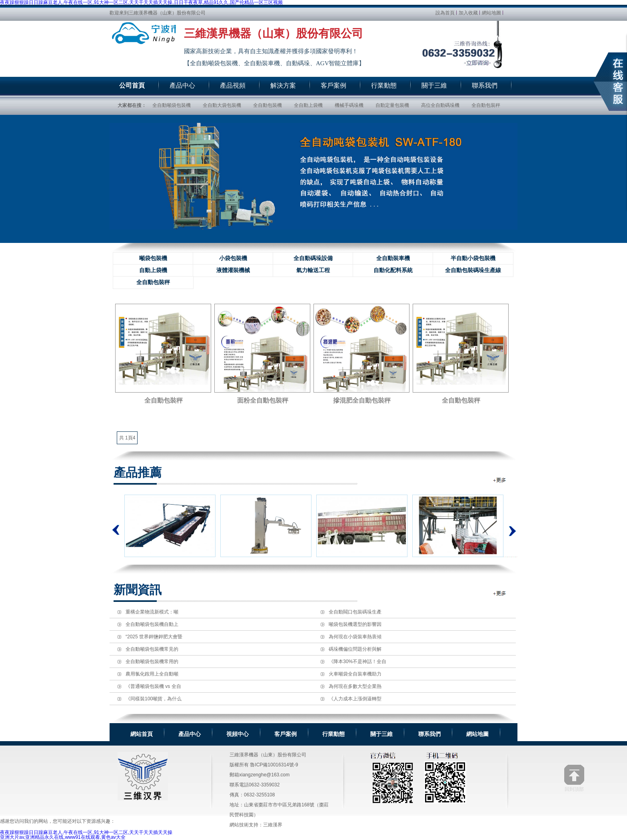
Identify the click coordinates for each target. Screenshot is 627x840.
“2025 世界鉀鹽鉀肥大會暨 (154, 637)
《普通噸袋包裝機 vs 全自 (153, 686)
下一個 (510, 526)
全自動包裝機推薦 (500, 480)
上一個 (116, 530)
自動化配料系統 (393, 270)
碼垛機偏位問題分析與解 (355, 649)
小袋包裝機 (233, 258)
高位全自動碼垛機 (440, 105)
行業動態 (333, 734)
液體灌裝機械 (233, 270)
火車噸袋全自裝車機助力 (355, 674)
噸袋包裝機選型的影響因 (355, 624)
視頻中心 (238, 734)
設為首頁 (445, 13)
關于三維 (381, 734)
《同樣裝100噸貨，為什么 (154, 699)
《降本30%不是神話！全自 (357, 662)
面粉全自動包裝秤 (263, 400)
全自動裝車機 (393, 258)
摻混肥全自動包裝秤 (362, 400)
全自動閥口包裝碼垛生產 (355, 612)
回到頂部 (574, 778)
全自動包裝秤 (486, 105)
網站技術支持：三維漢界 (256, 825)
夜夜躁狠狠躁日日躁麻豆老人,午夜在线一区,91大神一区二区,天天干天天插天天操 (86, 832)
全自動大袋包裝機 (222, 105)
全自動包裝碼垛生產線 (473, 270)
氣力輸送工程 (313, 270)
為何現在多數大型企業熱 (355, 686)
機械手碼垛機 (349, 105)
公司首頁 (132, 85)
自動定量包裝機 (392, 105)
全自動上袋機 (308, 105)
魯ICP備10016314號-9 (274, 765)
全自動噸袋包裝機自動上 (152, 624)
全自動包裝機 (268, 105)
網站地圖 (491, 13)
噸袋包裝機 (153, 258)
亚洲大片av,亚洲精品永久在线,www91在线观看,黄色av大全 (63, 837)
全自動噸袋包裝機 (172, 105)
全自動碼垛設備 (313, 258)
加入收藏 (468, 13)
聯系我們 (429, 734)
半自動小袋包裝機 (473, 258)
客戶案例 (286, 734)
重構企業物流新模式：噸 (152, 612)
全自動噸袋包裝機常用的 (152, 662)
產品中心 (190, 734)
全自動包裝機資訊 (500, 593)
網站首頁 (142, 734)
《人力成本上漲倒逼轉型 (355, 699)
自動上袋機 (153, 270)
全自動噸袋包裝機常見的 (152, 649)
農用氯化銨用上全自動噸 (152, 674)
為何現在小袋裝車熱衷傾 (355, 637)
